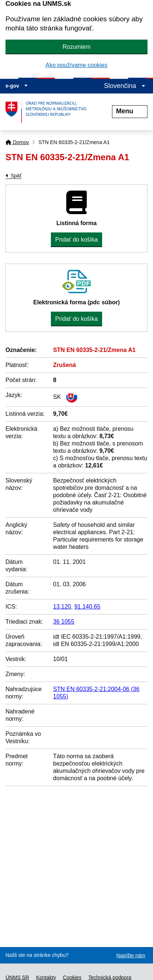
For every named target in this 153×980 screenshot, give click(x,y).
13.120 (62, 607)
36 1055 (64, 622)
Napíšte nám (131, 955)
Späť (16, 176)
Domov (17, 142)
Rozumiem (76, 47)
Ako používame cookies (77, 65)
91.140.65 (87, 607)
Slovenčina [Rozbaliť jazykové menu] (125, 86)
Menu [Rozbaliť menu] (130, 111)
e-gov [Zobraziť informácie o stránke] (17, 86)
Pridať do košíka (76, 240)
